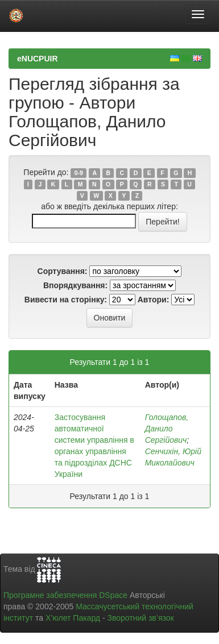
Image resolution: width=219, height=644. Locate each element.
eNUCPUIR (38, 59)
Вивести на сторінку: (66, 300)
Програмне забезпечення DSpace (65, 595)
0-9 (79, 173)
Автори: (154, 300)
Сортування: (63, 271)
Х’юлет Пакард (73, 618)
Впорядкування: (75, 285)
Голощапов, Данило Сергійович (167, 429)
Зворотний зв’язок (140, 618)
